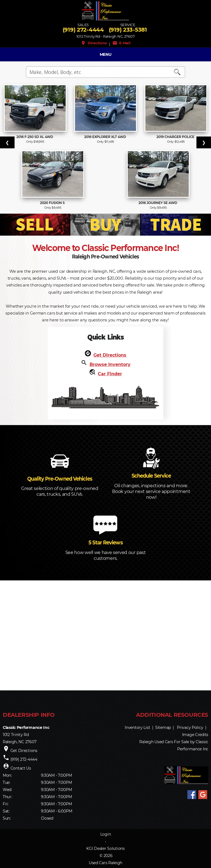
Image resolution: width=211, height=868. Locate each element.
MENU (106, 54)
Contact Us (21, 768)
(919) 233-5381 (128, 30)
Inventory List (137, 728)
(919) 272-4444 (83, 30)
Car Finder (110, 374)
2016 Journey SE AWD (158, 203)
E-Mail (121, 43)
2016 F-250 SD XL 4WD (35, 137)
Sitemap (163, 728)
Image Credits (195, 735)
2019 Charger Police (176, 137)
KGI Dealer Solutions (105, 848)
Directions (94, 43)
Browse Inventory (110, 364)
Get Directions (110, 355)
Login (106, 834)
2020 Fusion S (53, 203)
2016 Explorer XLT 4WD (105, 137)
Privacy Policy (190, 728)
